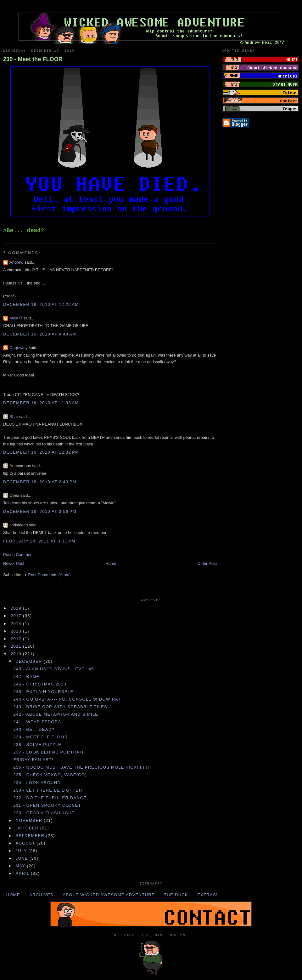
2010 (17, 654)
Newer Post (14, 563)
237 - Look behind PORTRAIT (49, 752)
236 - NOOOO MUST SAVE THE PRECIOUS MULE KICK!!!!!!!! (81, 767)
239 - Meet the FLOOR (33, 59)
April (23, 873)
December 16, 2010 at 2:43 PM (40, 482)
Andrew (16, 262)
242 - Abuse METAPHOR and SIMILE (56, 714)
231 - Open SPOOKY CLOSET (47, 805)
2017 (17, 616)
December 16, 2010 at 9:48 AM (40, 334)
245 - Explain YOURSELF (43, 692)
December (30, 661)
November (30, 820)
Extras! (207, 895)
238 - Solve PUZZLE (37, 745)
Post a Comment (18, 555)
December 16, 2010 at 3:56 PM (40, 511)
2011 (17, 646)
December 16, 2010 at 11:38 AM (41, 403)
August (26, 843)
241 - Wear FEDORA (37, 722)
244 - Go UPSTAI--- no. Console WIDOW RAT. (67, 699)
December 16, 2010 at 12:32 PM (41, 452)
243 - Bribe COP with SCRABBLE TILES (60, 707)
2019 (17, 608)
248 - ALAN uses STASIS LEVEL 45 (53, 669)
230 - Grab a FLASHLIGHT (44, 813)
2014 (17, 624)
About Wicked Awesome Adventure (109, 895)
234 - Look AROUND (37, 783)
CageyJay (19, 348)
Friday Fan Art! (33, 760)
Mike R (16, 318)
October (28, 828)
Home (111, 563)
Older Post (207, 563)
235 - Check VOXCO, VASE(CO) (50, 775)
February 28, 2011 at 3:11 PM (39, 541)
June (23, 858)
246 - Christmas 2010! (40, 684)
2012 (17, 639)
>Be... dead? (24, 231)
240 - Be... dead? (34, 729)
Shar (14, 417)
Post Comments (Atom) (50, 575)
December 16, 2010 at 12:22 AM (41, 304)
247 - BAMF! (27, 676)
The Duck (176, 895)
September (31, 836)
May (21, 866)
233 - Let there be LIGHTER (48, 790)
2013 (17, 631)
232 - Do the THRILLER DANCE (50, 798)
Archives (41, 895)
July (22, 851)
